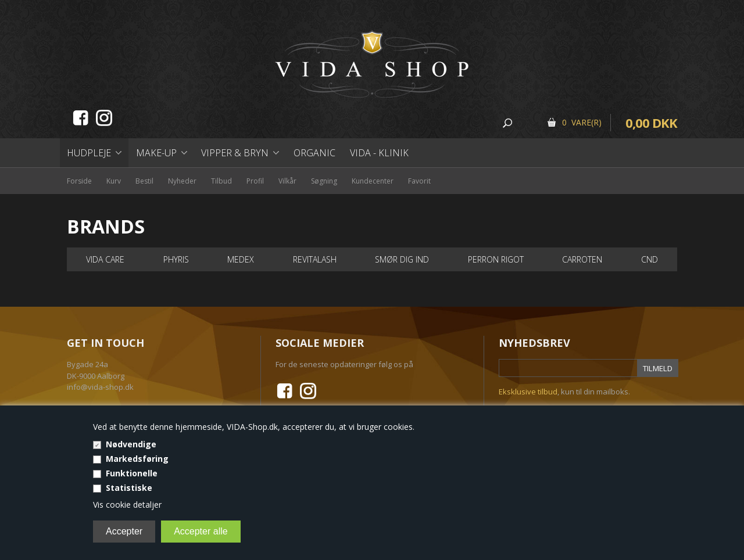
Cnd (650, 259)
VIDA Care (105, 259)
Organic (314, 153)
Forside (79, 181)
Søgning (324, 181)
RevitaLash (315, 259)
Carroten (582, 259)
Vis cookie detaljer (127, 505)
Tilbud (221, 181)
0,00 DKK (651, 123)
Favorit (419, 181)
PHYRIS (176, 259)
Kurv (114, 181)
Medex (241, 259)
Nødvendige (131, 444)
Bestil (144, 181)
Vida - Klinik (379, 153)
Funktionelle (132, 473)
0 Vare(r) (582, 122)
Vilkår (287, 181)
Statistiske (129, 488)
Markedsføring (137, 459)
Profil (255, 181)
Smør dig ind (402, 259)
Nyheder (182, 181)
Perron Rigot (496, 259)
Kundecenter (373, 181)
